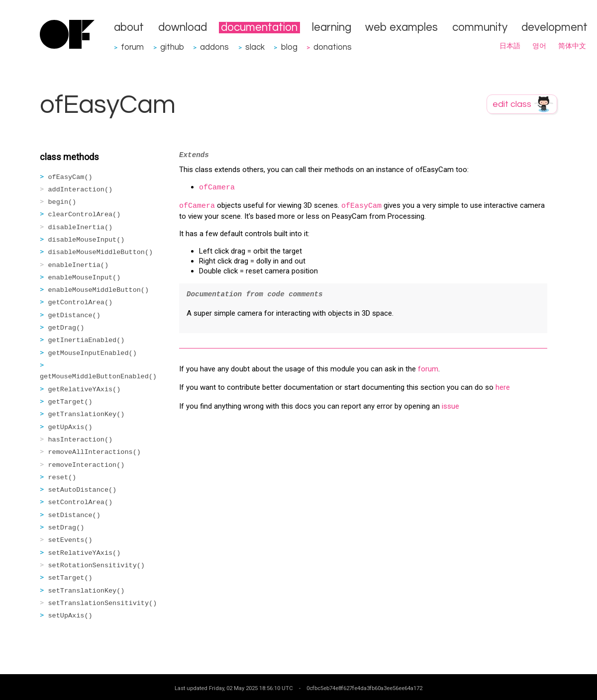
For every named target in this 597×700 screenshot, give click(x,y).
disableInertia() (81, 227)
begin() (62, 202)
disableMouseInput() (87, 240)
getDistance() (74, 315)
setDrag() (66, 528)
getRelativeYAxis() (85, 390)
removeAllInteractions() (95, 452)
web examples (401, 28)
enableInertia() (79, 265)
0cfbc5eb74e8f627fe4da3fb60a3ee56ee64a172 (364, 688)
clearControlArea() (85, 215)
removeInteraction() (87, 465)
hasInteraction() (81, 440)
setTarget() (70, 578)
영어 (539, 46)
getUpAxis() (70, 427)
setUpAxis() (70, 616)
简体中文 (572, 46)
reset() (62, 478)
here (503, 387)
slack (255, 47)
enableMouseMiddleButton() (99, 290)
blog (289, 47)
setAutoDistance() (83, 490)
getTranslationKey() (87, 414)
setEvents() (70, 540)
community (480, 28)
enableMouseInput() (85, 278)
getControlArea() (81, 303)
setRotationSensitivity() (97, 566)
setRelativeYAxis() (85, 553)
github (172, 47)
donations (333, 47)
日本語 (510, 46)
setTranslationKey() (87, 591)
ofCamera (217, 188)
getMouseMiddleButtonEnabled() (98, 377)
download (183, 28)
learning (332, 28)
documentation (259, 28)
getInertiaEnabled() (87, 340)
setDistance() (74, 515)
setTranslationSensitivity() (103, 603)
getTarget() (70, 402)
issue (450, 406)
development (554, 28)
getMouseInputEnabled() (93, 353)
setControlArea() (81, 502)
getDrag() (66, 328)
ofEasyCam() (70, 177)
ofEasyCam (361, 206)
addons (214, 47)
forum (132, 47)
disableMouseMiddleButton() (101, 252)
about (129, 28)
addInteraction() (81, 190)
